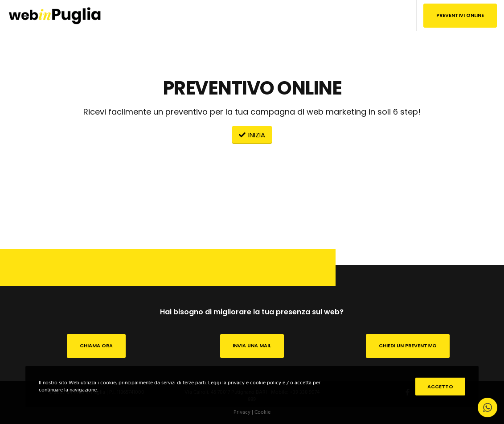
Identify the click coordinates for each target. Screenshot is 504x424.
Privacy (242, 412)
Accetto (440, 387)
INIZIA (252, 135)
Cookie (262, 412)
